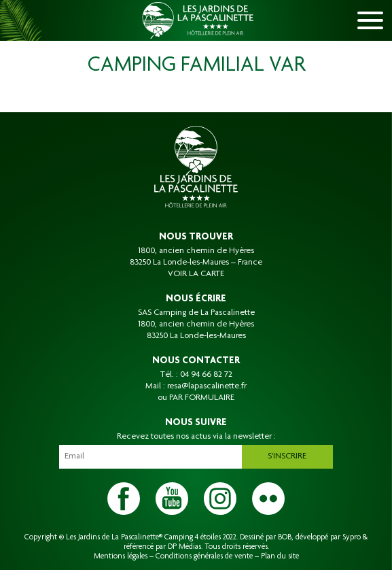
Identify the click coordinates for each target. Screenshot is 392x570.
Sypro (352, 537)
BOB (285, 537)
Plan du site (280, 556)
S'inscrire (287, 456)
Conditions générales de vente (204, 556)
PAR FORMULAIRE (202, 398)
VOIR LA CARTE (196, 274)
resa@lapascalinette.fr (207, 386)
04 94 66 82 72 (206, 375)
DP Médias (184, 547)
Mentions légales (121, 556)
